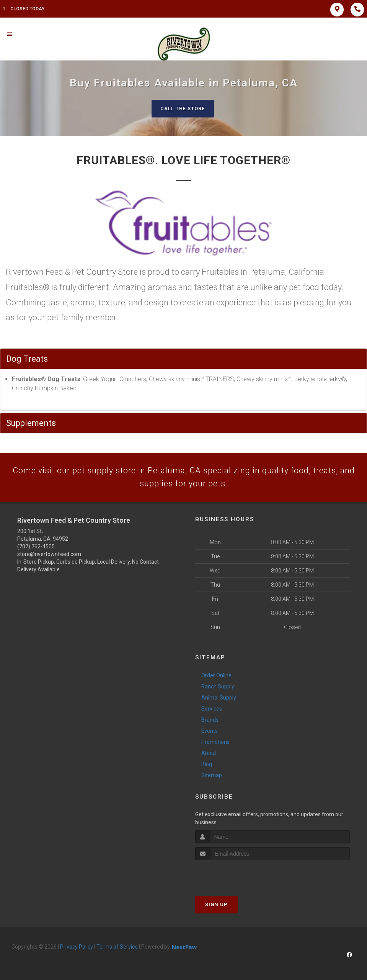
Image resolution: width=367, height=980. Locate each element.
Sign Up (216, 906)
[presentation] (236, 876)
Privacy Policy (77, 948)
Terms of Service (117, 948)
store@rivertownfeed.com (49, 555)
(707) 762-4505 (36, 548)
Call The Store (183, 108)
